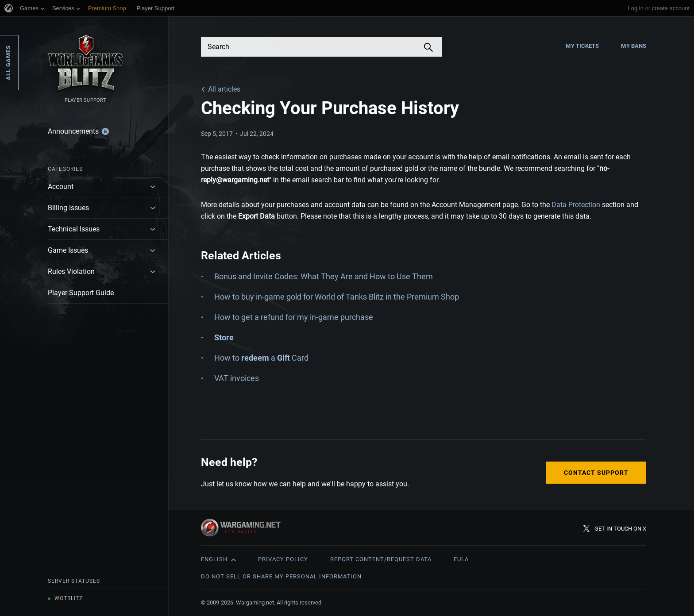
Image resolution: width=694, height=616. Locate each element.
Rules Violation (71, 271)
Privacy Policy (283, 559)
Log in (635, 8)
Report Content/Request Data (381, 559)
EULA (461, 559)
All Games (8, 63)
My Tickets (582, 46)
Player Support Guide (81, 293)
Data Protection (576, 205)
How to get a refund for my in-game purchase (294, 317)
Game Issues (68, 250)
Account (61, 187)
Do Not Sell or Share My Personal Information (281, 576)
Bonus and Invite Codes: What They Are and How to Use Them (324, 276)
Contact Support (596, 473)
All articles (224, 89)
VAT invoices (237, 378)
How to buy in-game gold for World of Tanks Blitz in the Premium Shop (337, 297)
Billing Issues (68, 208)
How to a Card (261, 358)
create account (671, 8)
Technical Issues (74, 229)
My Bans (634, 46)
